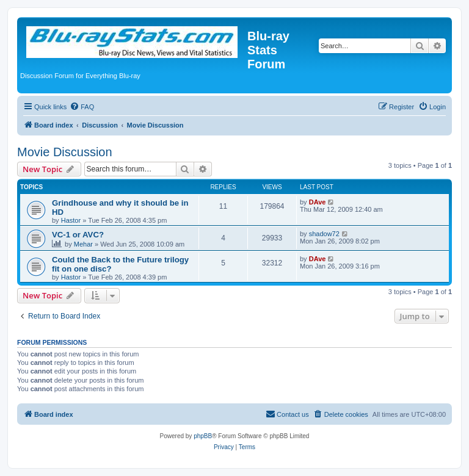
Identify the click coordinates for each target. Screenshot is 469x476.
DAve (318, 202)
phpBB (203, 436)
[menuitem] (82, 107)
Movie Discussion (65, 152)
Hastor (71, 220)
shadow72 (324, 234)
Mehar (83, 244)
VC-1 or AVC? (78, 235)
